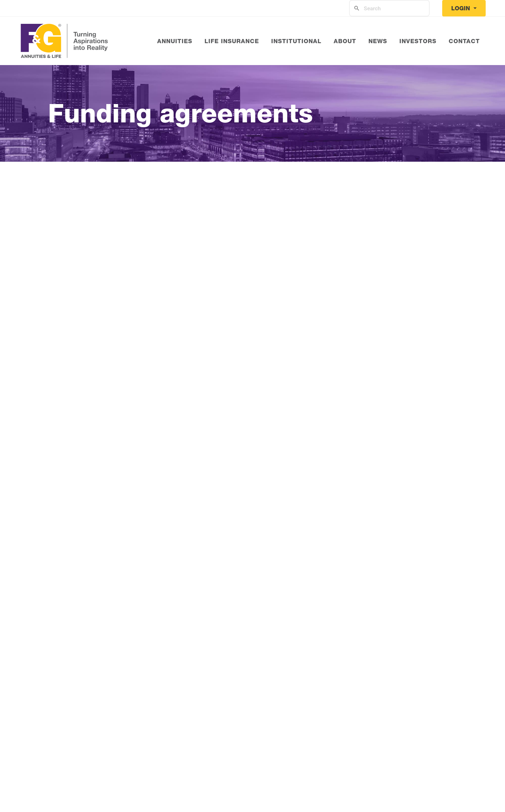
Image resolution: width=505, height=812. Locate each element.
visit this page (419, 531)
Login (462, 8)
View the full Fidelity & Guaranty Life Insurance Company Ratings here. (253, 514)
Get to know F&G (80, 269)
